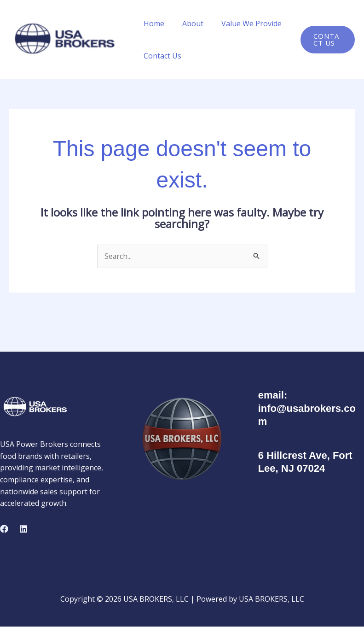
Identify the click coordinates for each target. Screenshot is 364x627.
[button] (326, 40)
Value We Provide (243, 23)
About (188, 23)
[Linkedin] (23, 529)
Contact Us (161, 56)
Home (152, 23)
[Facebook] (4, 529)
